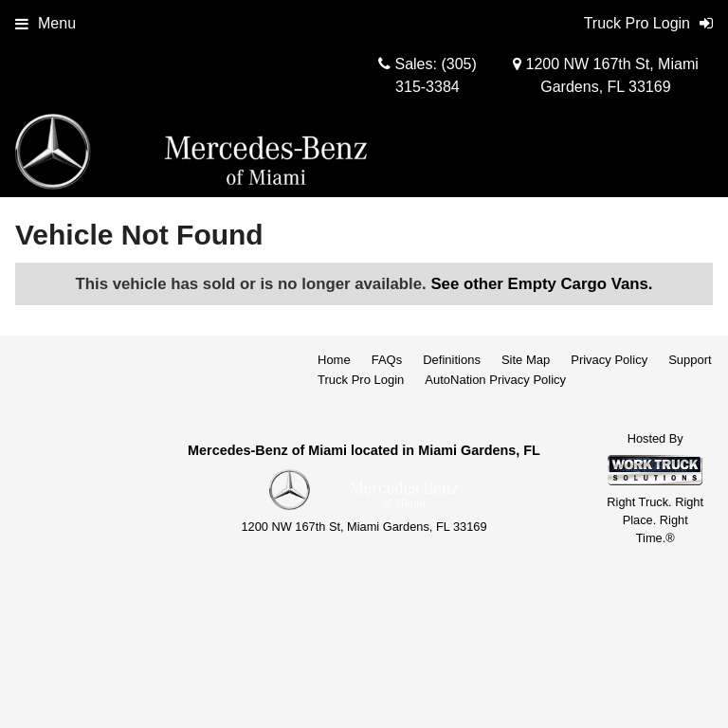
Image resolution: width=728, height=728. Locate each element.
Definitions (452, 360)
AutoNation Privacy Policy (495, 380)
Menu (45, 23)
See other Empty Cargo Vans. (541, 284)
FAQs (387, 360)
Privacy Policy (609, 360)
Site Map (526, 360)
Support (690, 360)
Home (334, 360)
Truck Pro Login (361, 380)
